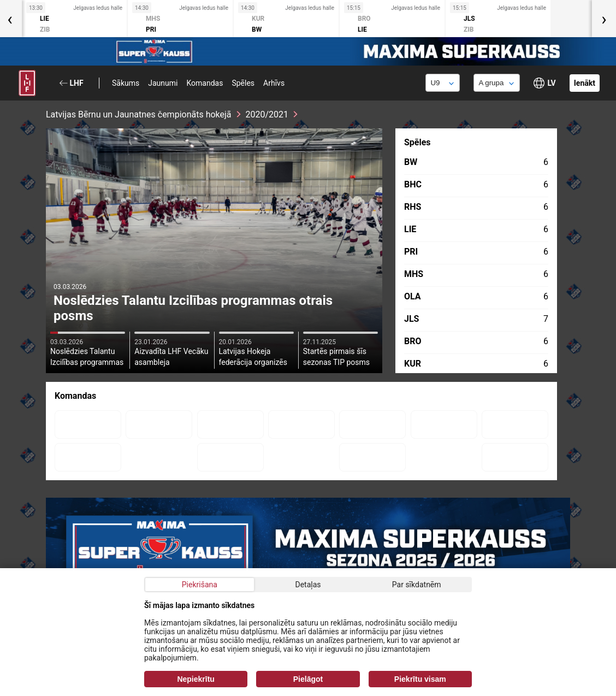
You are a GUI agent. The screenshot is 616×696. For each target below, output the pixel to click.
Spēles (243, 83)
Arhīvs (274, 83)
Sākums (126, 83)
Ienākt (585, 83)
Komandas (205, 83)
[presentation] (604, 19)
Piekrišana (200, 585)
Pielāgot (308, 679)
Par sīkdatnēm (417, 585)
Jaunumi (163, 83)
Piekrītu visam (420, 679)
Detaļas (308, 585)
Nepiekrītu (196, 679)
